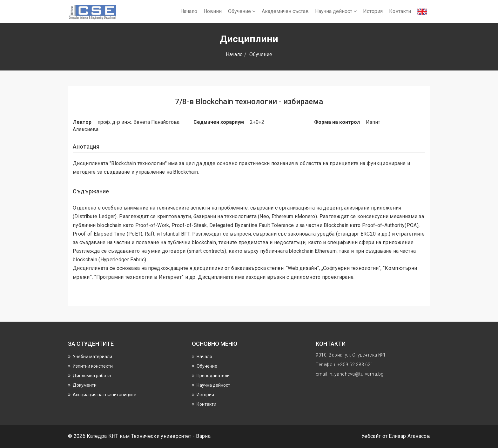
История (373, 11)
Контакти (400, 11)
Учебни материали (92, 357)
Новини (213, 11)
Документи (85, 385)
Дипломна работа (92, 376)
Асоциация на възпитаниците (104, 395)
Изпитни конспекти (93, 366)
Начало (189, 11)
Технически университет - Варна (171, 436)
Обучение (242, 11)
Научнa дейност (336, 11)
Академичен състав (285, 11)
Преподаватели (213, 376)
